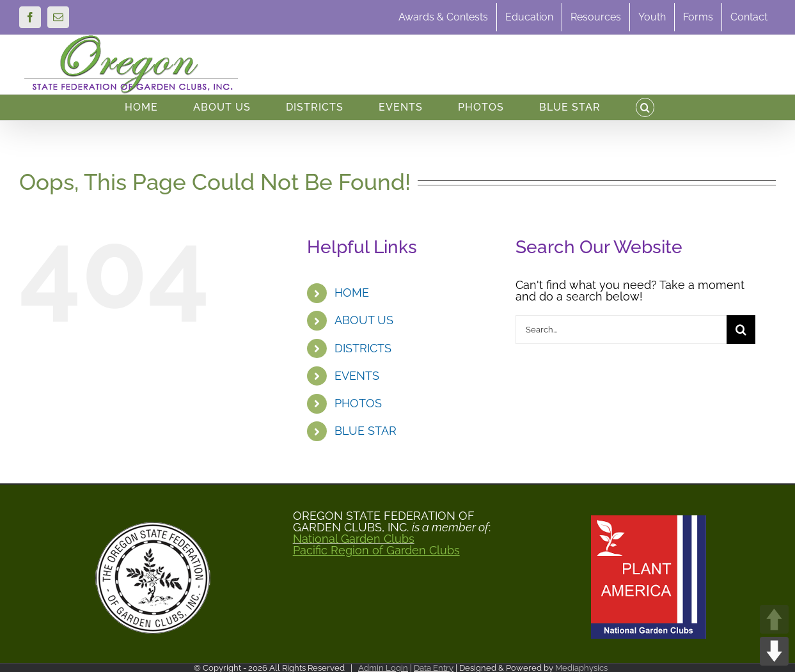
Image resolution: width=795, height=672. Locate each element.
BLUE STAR (366, 431)
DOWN (774, 651)
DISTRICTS (363, 348)
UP (774, 619)
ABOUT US (364, 320)
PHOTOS (358, 403)
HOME (352, 293)
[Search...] (621, 330)
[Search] (741, 330)
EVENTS (357, 376)
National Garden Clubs (354, 539)
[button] (645, 107)
